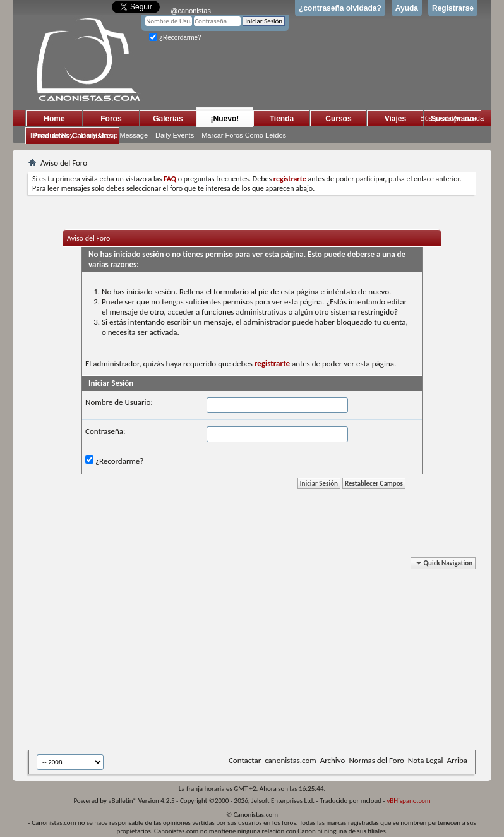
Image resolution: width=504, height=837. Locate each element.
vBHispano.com (408, 801)
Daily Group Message (114, 135)
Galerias (168, 119)
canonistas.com (290, 760)
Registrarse (453, 8)
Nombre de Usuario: (119, 402)
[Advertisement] (266, 656)
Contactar (245, 760)
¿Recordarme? (175, 38)
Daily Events (175, 135)
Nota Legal (426, 760)
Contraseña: (105, 431)
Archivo (333, 760)
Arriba (457, 760)
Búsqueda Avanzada (452, 118)
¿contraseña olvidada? (340, 8)
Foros (111, 119)
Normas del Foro (376, 760)
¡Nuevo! (225, 119)
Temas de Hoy (51, 135)
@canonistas (191, 11)
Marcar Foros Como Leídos (244, 135)
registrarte (272, 364)
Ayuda (407, 8)
